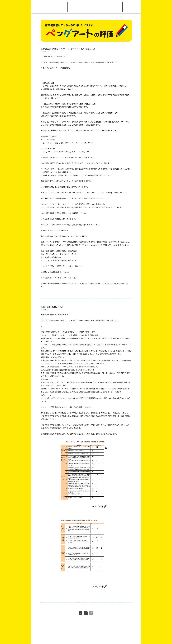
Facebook (132, 7)
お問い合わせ (113, 7)
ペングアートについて (58, 7)
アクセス (95, 7)
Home (40, 7)
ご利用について (77, 7)
